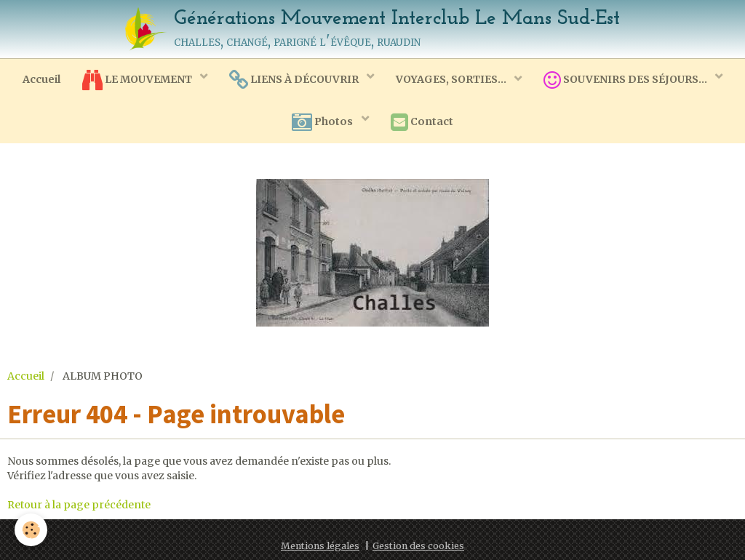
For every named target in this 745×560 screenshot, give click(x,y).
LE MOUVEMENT (138, 80)
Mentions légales (320, 546)
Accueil (41, 79)
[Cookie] (31, 530)
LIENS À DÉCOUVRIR (295, 80)
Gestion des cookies (418, 546)
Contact (422, 122)
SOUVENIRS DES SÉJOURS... (626, 80)
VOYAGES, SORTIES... (452, 79)
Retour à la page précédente (79, 505)
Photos (323, 122)
